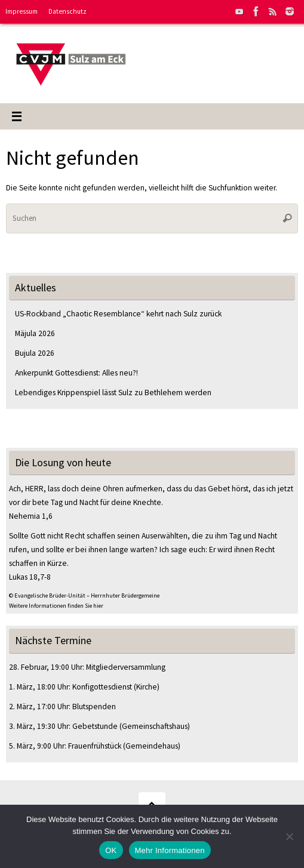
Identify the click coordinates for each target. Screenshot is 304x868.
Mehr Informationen (170, 850)
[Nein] (289, 836)
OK (111, 850)
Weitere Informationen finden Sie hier (56, 606)
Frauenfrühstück (95, 746)
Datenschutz (67, 11)
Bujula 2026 (35, 353)
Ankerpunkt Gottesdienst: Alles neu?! (76, 373)
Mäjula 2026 (35, 333)
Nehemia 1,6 (31, 516)
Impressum (22, 11)
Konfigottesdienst (102, 687)
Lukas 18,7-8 (30, 577)
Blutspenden (94, 707)
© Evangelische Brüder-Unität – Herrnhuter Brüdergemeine (84, 595)
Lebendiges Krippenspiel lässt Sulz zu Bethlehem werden (113, 393)
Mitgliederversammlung (126, 667)
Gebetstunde (95, 726)
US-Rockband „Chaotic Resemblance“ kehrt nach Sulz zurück (118, 314)
